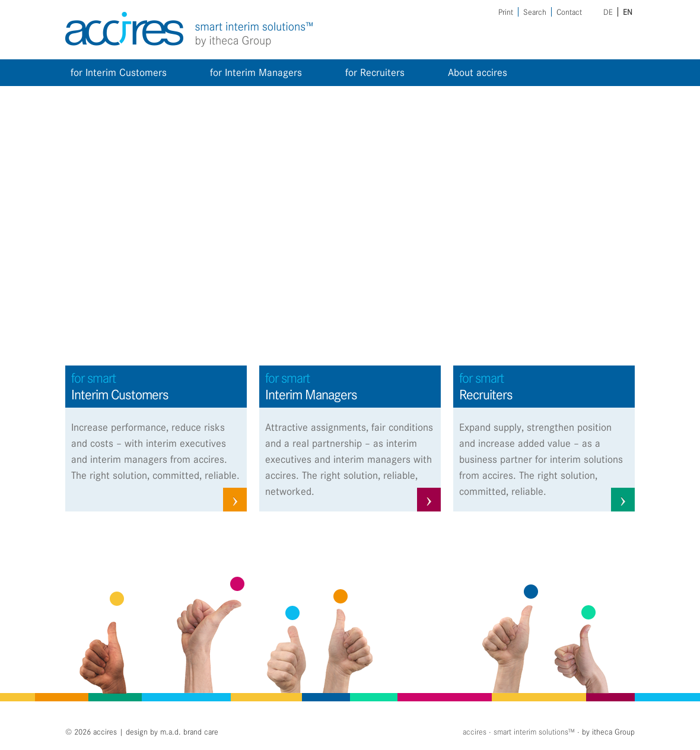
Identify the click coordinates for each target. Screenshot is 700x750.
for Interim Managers (256, 72)
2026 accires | (100, 732)
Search (535, 12)
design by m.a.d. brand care (172, 732)
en (628, 12)
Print (506, 12)
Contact (569, 12)
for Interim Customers (119, 72)
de (608, 12)
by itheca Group (608, 732)
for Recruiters (375, 72)
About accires (478, 72)
